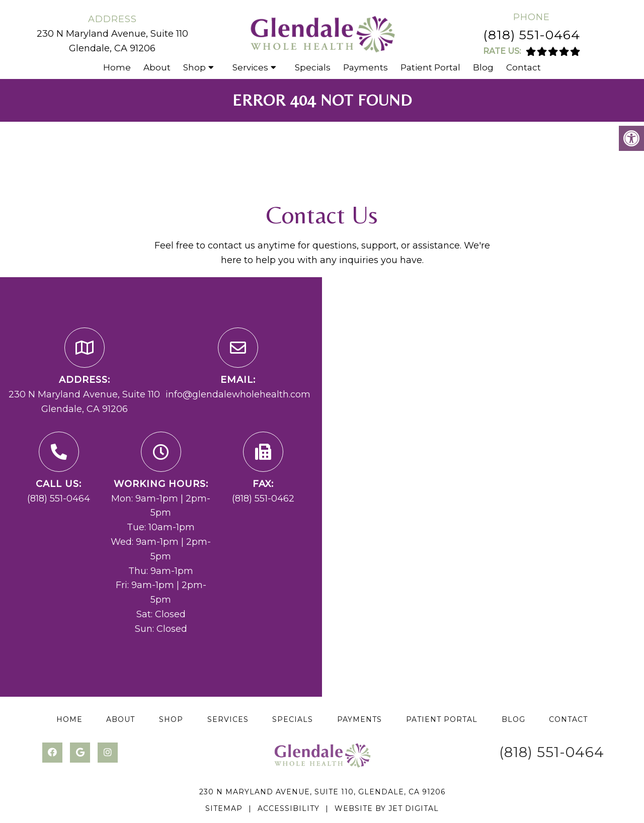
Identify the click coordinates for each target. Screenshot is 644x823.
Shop (194, 67)
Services (250, 67)
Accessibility (289, 808)
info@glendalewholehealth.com (238, 394)
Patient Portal (430, 67)
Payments (366, 67)
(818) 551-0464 (532, 35)
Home (117, 67)
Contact (524, 67)
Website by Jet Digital (387, 808)
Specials (313, 67)
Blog (483, 67)
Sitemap (224, 808)
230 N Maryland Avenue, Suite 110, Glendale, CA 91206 (322, 792)
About (157, 67)
